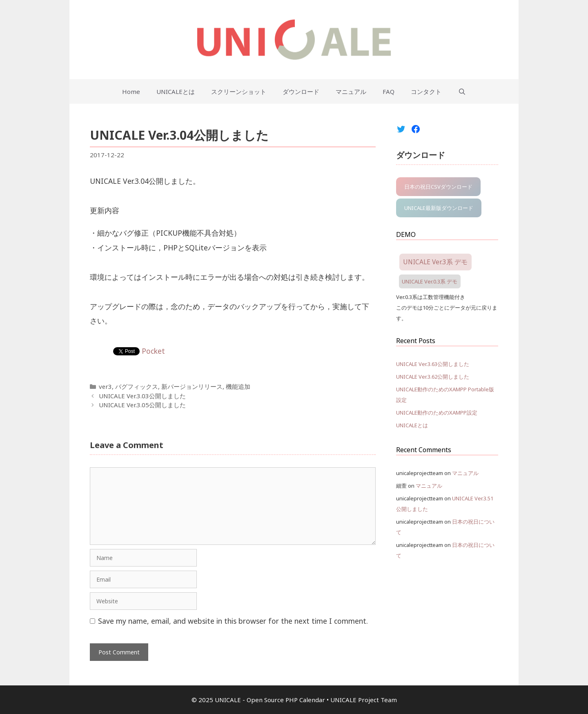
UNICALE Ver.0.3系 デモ (430, 281)
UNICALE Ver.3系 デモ (435, 262)
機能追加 (238, 386)
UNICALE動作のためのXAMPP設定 (437, 413)
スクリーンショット (239, 91)
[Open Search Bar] (462, 91)
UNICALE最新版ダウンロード (439, 208)
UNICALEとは (176, 91)
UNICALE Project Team (364, 700)
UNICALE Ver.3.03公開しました (142, 396)
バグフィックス (137, 386)
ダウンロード (301, 91)
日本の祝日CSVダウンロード (438, 187)
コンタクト (426, 91)
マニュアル (351, 91)
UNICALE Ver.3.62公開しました (433, 377)
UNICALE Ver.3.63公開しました (433, 364)
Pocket (153, 351)
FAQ (389, 91)
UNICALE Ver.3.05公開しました (142, 405)
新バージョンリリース (192, 386)
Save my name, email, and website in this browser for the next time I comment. (233, 621)
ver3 (105, 386)
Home (131, 91)
